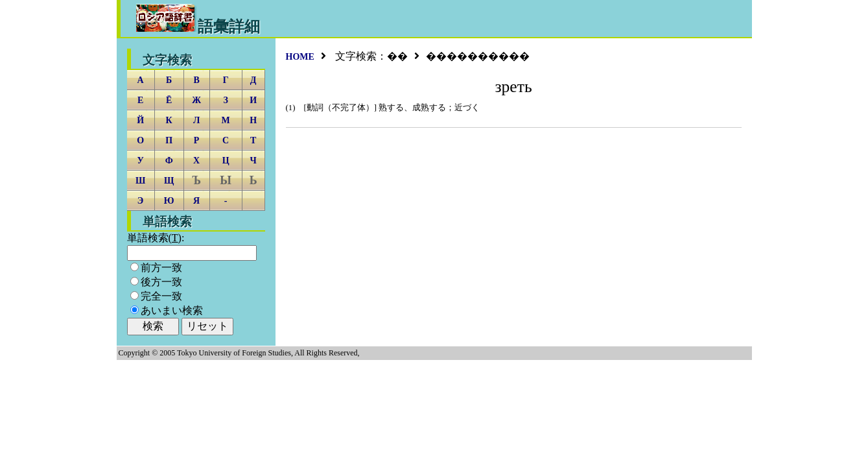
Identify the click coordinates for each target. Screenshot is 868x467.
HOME (300, 57)
